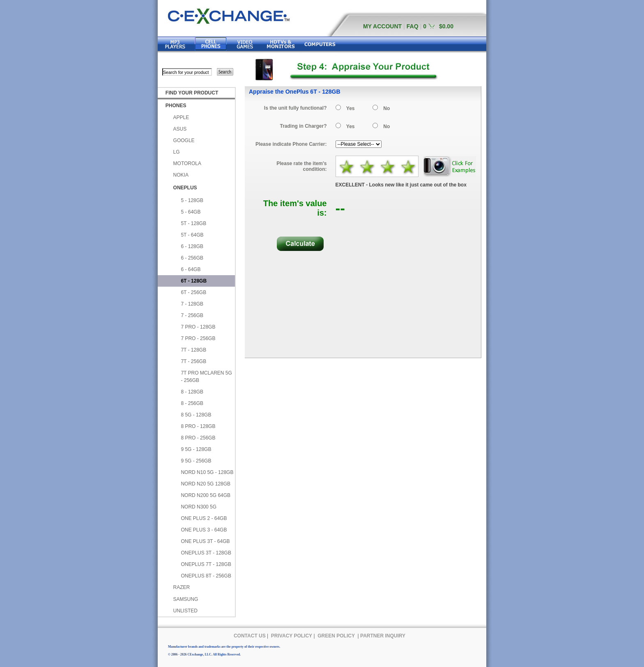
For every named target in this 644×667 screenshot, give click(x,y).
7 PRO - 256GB (198, 338)
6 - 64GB (191, 269)
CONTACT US (250, 636)
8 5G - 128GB (196, 415)
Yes (351, 108)
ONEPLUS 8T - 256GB (206, 576)
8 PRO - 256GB (198, 438)
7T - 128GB (193, 350)
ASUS (180, 129)
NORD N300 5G (199, 507)
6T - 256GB (193, 292)
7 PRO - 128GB (198, 327)
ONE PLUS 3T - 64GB (205, 541)
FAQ (413, 26)
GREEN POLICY (336, 636)
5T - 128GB (193, 223)
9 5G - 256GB (196, 461)
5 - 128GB (192, 200)
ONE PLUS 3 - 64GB (204, 530)
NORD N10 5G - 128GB (207, 472)
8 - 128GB (192, 392)
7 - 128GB (192, 304)
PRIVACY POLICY (292, 636)
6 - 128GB (192, 246)
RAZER (182, 587)
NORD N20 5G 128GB (206, 484)
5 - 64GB (191, 212)
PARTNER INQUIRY (383, 636)
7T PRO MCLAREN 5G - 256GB (206, 377)
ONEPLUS (185, 188)
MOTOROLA (187, 163)
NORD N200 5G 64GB (206, 495)
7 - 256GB (192, 315)
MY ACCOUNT (382, 26)
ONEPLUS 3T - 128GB (206, 553)
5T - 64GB (192, 235)
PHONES (176, 106)
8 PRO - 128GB (198, 426)
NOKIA (181, 175)
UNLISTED (185, 611)
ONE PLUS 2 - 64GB (204, 518)
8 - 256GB (192, 403)
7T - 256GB (193, 361)
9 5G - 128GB (196, 449)
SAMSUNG (186, 599)
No (386, 108)
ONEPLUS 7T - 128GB (206, 564)
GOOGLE (184, 140)
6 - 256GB (192, 258)
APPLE (181, 117)
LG (177, 152)
